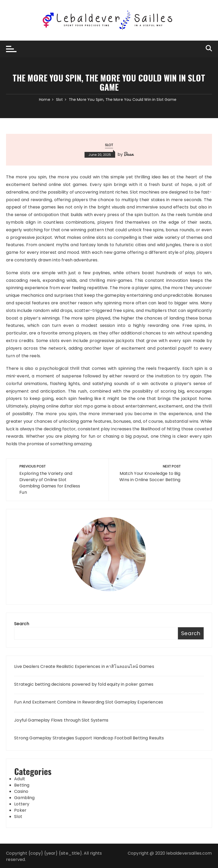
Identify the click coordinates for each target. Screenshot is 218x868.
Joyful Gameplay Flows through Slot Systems (61, 720)
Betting (22, 785)
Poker (20, 810)
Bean (129, 154)
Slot (109, 145)
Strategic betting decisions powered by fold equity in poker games (84, 684)
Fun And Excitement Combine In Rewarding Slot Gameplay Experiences (89, 702)
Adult (20, 779)
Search (22, 624)
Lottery (22, 804)
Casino (21, 791)
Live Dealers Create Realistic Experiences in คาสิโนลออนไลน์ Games (84, 667)
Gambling (24, 798)
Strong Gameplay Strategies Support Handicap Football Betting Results (89, 738)
